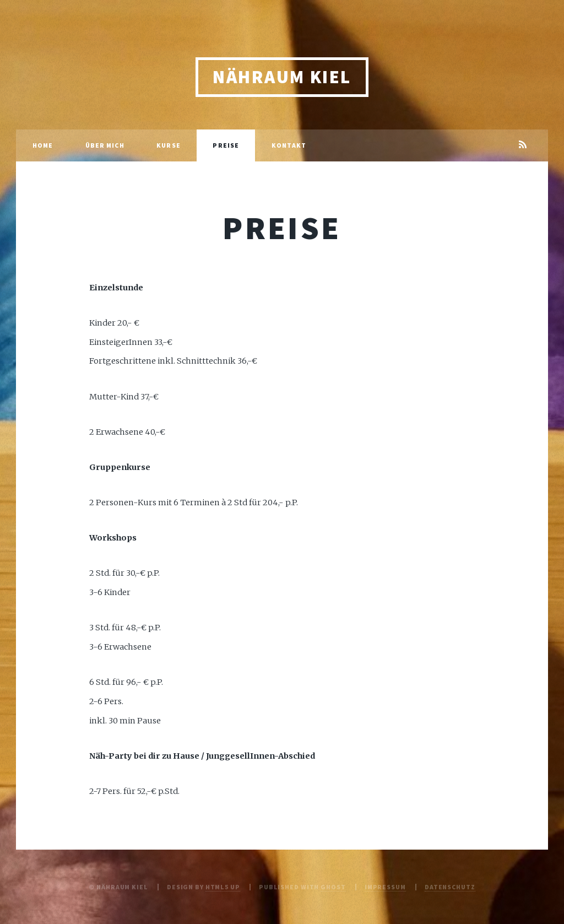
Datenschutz (450, 887)
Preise (226, 145)
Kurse (169, 145)
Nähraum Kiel (282, 77)
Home (43, 145)
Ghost (333, 887)
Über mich (105, 145)
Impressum (385, 887)
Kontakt (289, 145)
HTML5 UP (223, 887)
